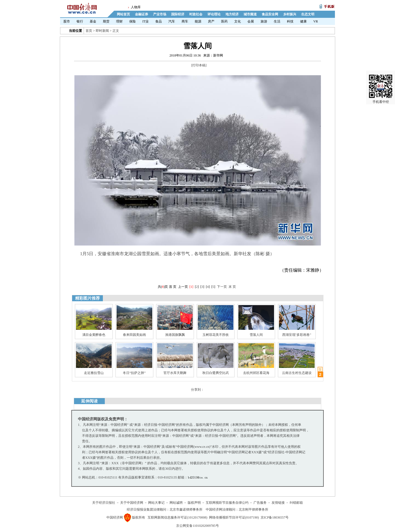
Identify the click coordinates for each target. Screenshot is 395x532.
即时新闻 (102, 31)
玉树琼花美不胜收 (216, 335)
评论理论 (214, 14)
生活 (277, 21)
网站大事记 (156, 503)
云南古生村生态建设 (297, 373)
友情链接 (278, 503)
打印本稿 (199, 65)
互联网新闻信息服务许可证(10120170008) (177, 517)
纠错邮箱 (296, 503)
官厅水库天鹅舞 (175, 373)
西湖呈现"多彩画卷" (297, 335)
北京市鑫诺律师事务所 (186, 510)
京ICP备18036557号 (275, 517)
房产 (211, 21)
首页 (89, 31)
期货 (106, 21)
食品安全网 (270, 14)
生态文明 (308, 14)
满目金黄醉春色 (94, 335)
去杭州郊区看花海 (256, 373)
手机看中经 (381, 83)
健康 (303, 21)
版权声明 (194, 503)
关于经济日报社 (104, 503)
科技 (290, 21)
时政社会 (196, 14)
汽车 (172, 21)
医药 (224, 21)
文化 (238, 21)
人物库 (136, 7)
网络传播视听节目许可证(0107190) (234, 517)
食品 (159, 21)
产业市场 (160, 14)
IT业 (146, 21)
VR (316, 21)
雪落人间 (256, 335)
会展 (251, 21)
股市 (67, 21)
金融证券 (142, 14)
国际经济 (178, 14)
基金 (93, 21)
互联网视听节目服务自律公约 (227, 503)
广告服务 (260, 503)
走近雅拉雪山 (94, 373)
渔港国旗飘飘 (175, 335)
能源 (198, 21)
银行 (80, 21)
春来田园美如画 (134, 335)
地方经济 (232, 14)
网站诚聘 (176, 503)
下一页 (222, 287)
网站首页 (123, 14)
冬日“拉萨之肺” (134, 373)
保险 (132, 21)
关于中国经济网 (132, 503)
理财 (119, 21)
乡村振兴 (290, 14)
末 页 (232, 287)
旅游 (264, 21)
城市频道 (250, 14)
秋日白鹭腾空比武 (216, 373)
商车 (185, 21)
